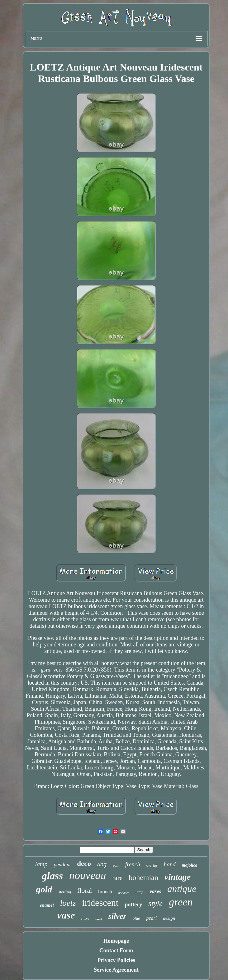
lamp (41, 864)
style (155, 903)
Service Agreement (116, 970)
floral (85, 890)
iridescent (100, 903)
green (181, 902)
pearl (151, 918)
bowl (99, 919)
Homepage (116, 941)
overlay (152, 865)
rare (118, 878)
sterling (64, 892)
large (140, 892)
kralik (85, 919)
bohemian (143, 877)
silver (117, 916)
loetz (68, 903)
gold (44, 889)
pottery (133, 905)
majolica (190, 865)
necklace (124, 893)
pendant (62, 865)
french (133, 864)
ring (102, 864)
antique (182, 889)
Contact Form (116, 950)
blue (136, 918)
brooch (105, 892)
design (169, 918)
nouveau (88, 875)
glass (52, 876)
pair (116, 865)
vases (156, 891)
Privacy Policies (116, 960)
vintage (178, 877)
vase (66, 915)
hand (170, 864)
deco (84, 864)
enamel (47, 905)
